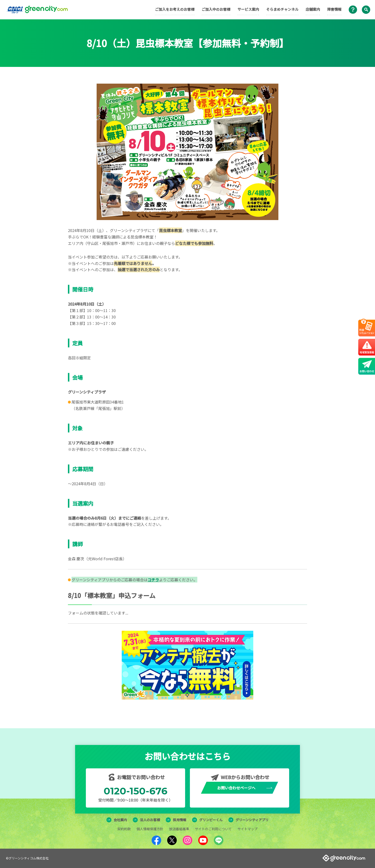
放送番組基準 (179, 829)
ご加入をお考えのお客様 (175, 9)
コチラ (153, 580)
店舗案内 (313, 9)
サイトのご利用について (213, 829)
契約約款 (124, 829)
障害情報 (334, 9)
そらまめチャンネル (282, 9)
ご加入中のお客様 (216, 9)
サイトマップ (248, 829)
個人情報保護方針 (150, 829)
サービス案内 (248, 9)
